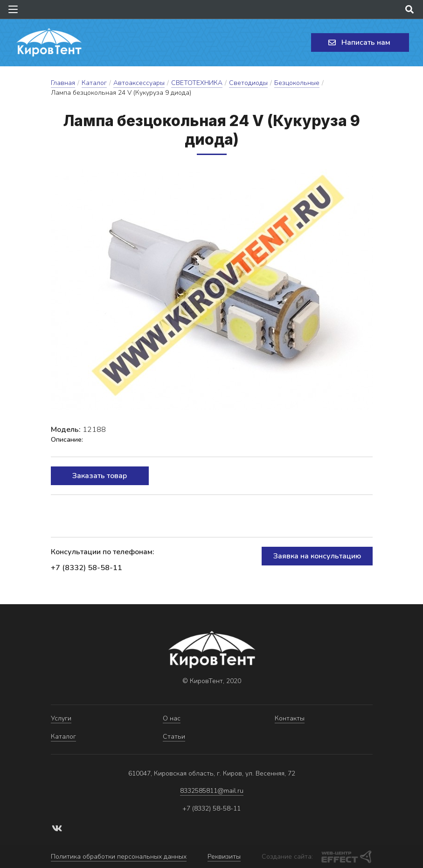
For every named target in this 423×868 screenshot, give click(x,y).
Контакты (290, 718)
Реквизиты (224, 857)
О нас (172, 718)
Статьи (174, 737)
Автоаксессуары (139, 83)
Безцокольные (297, 83)
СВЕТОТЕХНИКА (197, 83)
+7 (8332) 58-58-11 (87, 568)
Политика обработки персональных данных (119, 857)
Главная (63, 83)
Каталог (94, 83)
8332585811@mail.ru (212, 791)
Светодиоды (248, 83)
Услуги (61, 718)
